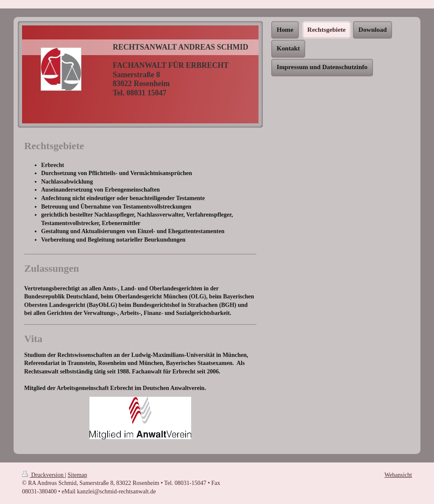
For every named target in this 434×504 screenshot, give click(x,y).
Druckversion (43, 475)
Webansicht (398, 475)
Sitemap (78, 475)
